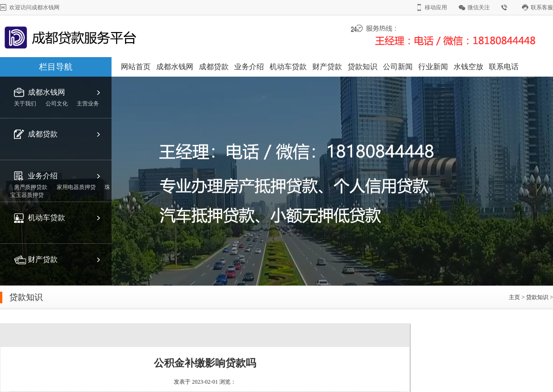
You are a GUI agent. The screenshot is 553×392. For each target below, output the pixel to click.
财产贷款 (327, 67)
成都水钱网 (175, 67)
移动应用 (436, 7)
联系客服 (542, 7)
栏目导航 (56, 67)
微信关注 (479, 7)
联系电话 (504, 67)
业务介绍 (249, 67)
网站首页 (136, 67)
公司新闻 (398, 67)
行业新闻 (433, 67)
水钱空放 (468, 67)
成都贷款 (214, 67)
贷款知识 (362, 67)
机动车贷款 (288, 67)
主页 (514, 297)
